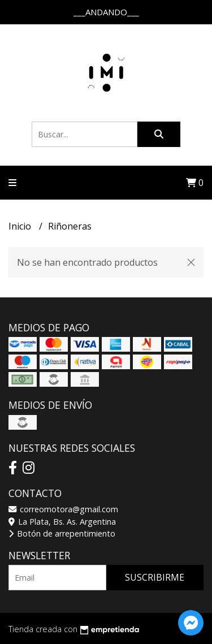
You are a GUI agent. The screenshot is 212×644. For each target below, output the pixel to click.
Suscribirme (155, 577)
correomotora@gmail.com (63, 509)
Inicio (21, 226)
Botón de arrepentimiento (62, 533)
